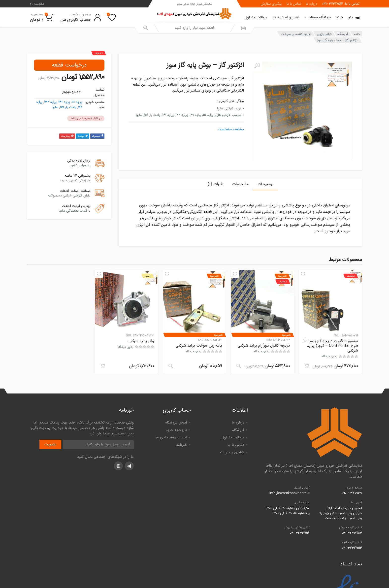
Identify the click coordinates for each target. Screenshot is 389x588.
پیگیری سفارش (271, 4)
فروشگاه (343, 34)
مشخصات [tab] (240, 184)
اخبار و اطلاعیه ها (286, 17)
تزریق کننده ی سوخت (296, 34)
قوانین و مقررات (232, 452)
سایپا (55, 107)
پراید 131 (64, 102)
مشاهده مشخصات (231, 129)
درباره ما (311, 4)
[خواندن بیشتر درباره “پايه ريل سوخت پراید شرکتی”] (171, 366)
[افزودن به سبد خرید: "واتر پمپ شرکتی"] (103, 366)
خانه (340, 17)
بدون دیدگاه (329, 356)
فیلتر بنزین (324, 34)
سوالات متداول (256, 17)
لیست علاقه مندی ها (171, 437)
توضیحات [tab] (265, 184)
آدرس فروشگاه (176, 423)
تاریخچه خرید (176, 430)
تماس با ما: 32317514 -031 (341, 4)
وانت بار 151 (68, 107)
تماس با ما (294, 4)
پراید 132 (50, 102)
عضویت (50, 444)
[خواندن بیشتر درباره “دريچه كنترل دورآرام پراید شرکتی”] (239, 366)
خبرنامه (182, 445)
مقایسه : (37, 4)
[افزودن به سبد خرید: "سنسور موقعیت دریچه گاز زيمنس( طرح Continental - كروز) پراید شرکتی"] (307, 366)
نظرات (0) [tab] (215, 184)
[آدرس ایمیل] (98, 444)
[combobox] (194, 28)
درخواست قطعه (69, 65)
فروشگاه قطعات (318, 17)
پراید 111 (77, 102)
